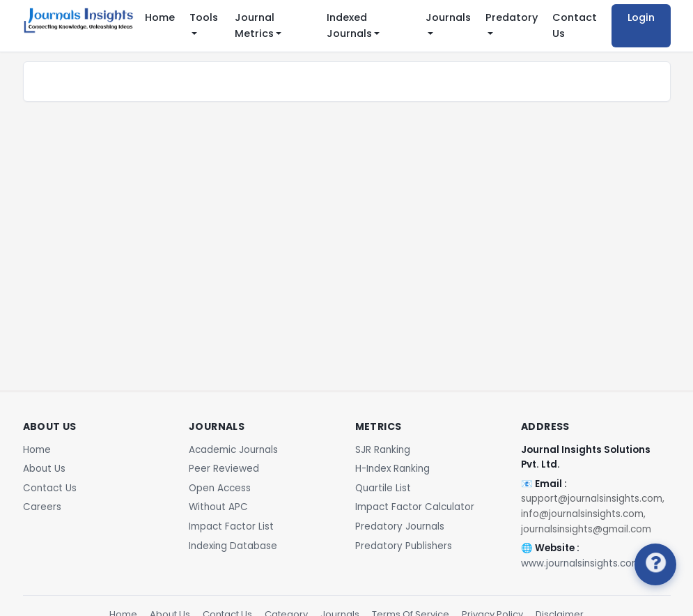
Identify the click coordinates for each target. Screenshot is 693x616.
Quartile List (383, 488)
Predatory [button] (512, 17)
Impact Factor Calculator (415, 507)
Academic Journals (233, 450)
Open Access (220, 488)
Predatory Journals (400, 526)
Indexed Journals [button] (349, 25)
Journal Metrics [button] (255, 25)
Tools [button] (204, 17)
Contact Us (575, 25)
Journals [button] (448, 17)
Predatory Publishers (404, 546)
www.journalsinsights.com (581, 563)
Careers (42, 507)
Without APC (218, 507)
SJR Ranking (383, 450)
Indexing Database (233, 546)
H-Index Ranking (392, 469)
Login (641, 17)
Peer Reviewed (224, 469)
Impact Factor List (231, 526)
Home (160, 17)
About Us (44, 469)
